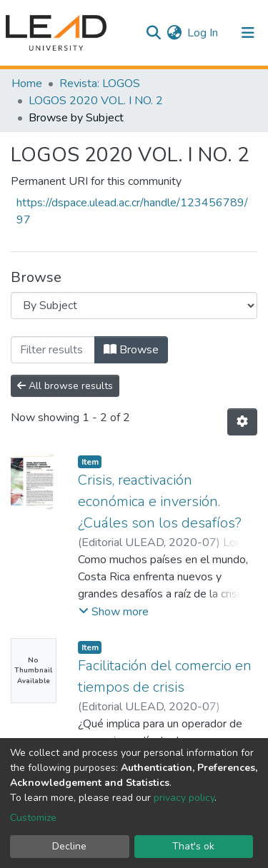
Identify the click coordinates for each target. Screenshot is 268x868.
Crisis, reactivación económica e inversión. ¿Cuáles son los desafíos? (160, 501)
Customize (33, 818)
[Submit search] (153, 33)
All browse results (65, 386)
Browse (131, 350)
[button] (174, 33)
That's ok (193, 846)
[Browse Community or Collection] (134, 306)
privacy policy (184, 798)
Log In (203, 33)
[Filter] (53, 350)
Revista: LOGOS (100, 84)
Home (27, 84)
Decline (69, 846)
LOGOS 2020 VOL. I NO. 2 (96, 101)
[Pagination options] (242, 422)
